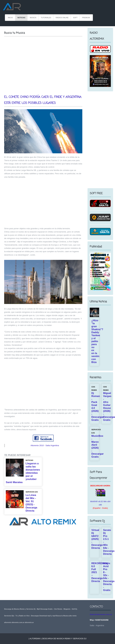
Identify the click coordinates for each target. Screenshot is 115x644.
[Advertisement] (43, 66)
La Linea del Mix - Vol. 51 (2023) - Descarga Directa (31, 503)
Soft (75, 18)
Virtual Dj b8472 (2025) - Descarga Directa (97, 539)
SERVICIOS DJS (32, 492)
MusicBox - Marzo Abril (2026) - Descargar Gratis (98, 446)
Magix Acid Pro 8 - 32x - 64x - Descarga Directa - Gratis (109, 577)
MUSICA (33, 18)
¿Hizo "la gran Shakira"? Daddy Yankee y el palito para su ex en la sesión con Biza (97, 341)
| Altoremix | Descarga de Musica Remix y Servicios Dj (57, 639)
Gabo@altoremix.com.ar (101, 614)
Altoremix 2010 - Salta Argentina (45, 445)
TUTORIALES (46, 18)
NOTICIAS (21, 18)
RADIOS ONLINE (62, 18)
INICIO (10, 18)
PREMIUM (86, 18)
